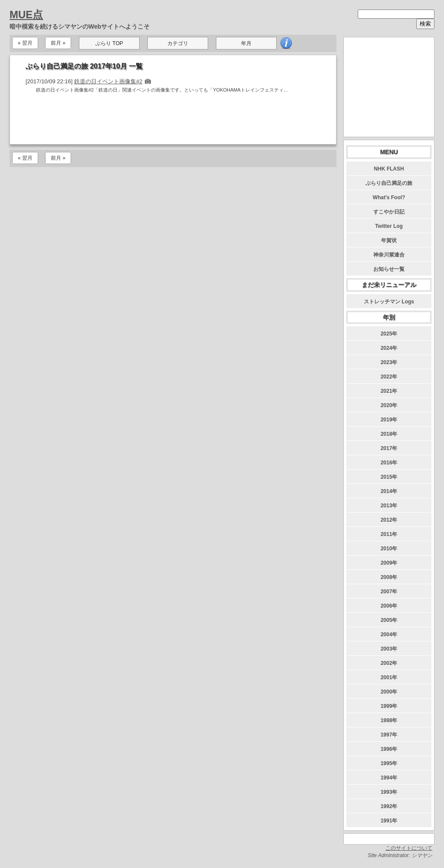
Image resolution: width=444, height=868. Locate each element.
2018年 (389, 434)
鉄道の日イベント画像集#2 (108, 81)
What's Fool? (389, 197)
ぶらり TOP (109, 43)
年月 (246, 43)
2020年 (389, 405)
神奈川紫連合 (389, 255)
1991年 (389, 821)
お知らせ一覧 (389, 269)
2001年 (389, 677)
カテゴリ (178, 43)
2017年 (389, 448)
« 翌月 (25, 43)
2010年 (389, 549)
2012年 (389, 520)
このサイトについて (409, 848)
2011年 (389, 534)
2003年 (389, 649)
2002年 (389, 663)
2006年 (389, 606)
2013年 (389, 506)
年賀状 (389, 240)
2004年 (389, 635)
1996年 (389, 749)
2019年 (389, 420)
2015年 (389, 477)
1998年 (389, 720)
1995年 (389, 763)
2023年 (389, 362)
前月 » (58, 43)
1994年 (389, 778)
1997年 (389, 735)
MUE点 (26, 15)
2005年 (389, 620)
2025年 (389, 334)
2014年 (389, 491)
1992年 (389, 806)
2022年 (389, 377)
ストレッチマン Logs (389, 302)
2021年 (389, 391)
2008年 (389, 577)
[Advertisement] (173, 121)
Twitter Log (389, 226)
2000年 (389, 692)
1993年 (389, 792)
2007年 (389, 592)
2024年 (389, 348)
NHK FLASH (389, 169)
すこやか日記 (389, 212)
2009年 (389, 563)
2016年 (389, 463)
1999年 (389, 706)
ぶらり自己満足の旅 (389, 183)
